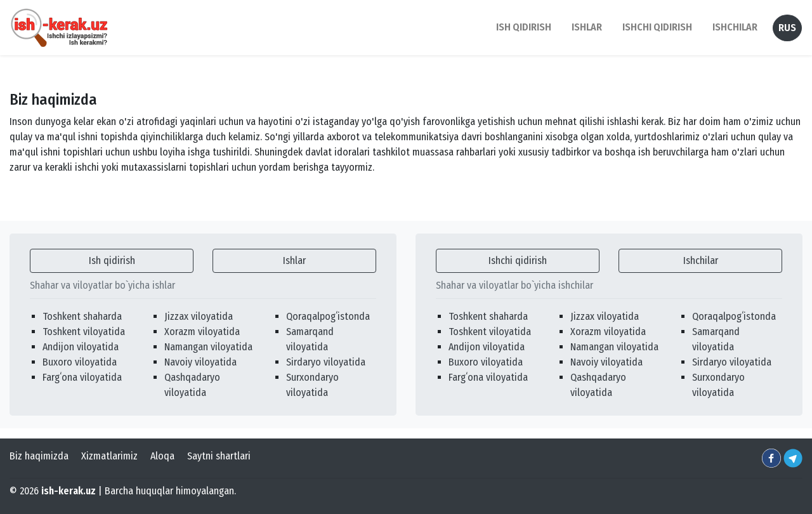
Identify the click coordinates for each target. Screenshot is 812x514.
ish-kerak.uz (69, 491)
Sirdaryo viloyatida (326, 362)
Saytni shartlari (219, 456)
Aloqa (162, 456)
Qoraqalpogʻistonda (328, 316)
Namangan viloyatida (208, 347)
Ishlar (294, 260)
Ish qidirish (112, 260)
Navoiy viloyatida (200, 362)
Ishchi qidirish (657, 27)
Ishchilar (701, 260)
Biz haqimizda (39, 456)
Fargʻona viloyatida (82, 377)
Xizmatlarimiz (109, 456)
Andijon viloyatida (81, 347)
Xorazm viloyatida (202, 332)
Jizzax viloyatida (199, 316)
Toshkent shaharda (82, 316)
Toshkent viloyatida (84, 332)
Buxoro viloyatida (80, 362)
